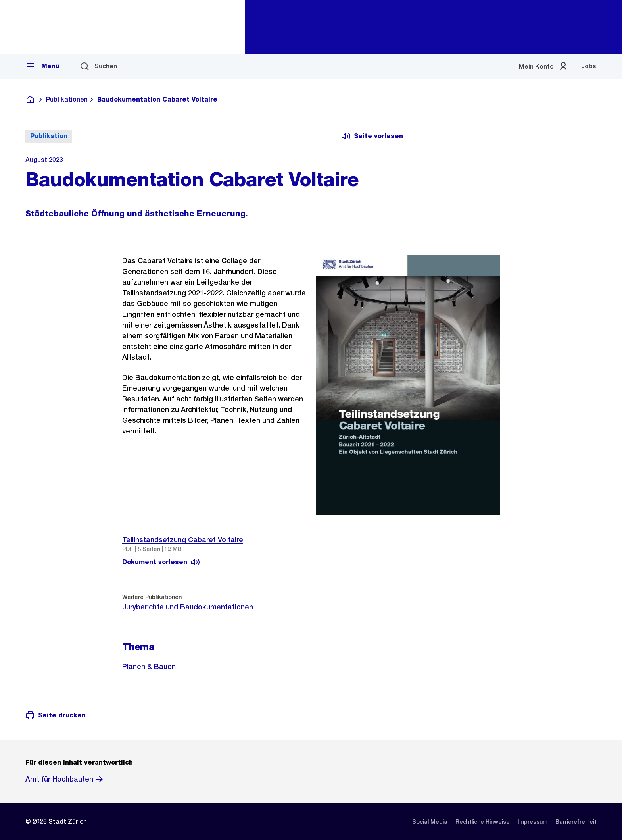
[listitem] (430, 822)
